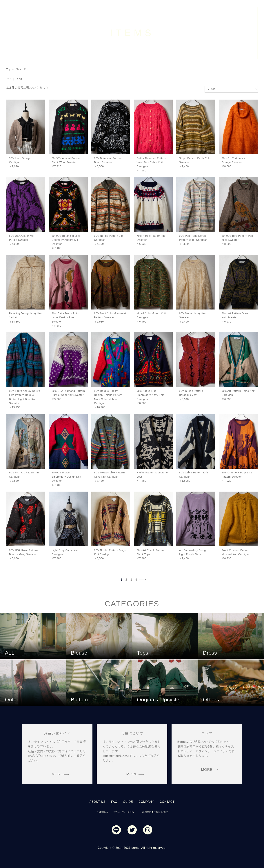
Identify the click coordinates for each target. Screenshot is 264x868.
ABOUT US (98, 802)
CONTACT (167, 802)
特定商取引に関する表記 (155, 812)
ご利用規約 (102, 812)
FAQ (114, 802)
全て (9, 79)
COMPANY (146, 802)
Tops (19, 79)
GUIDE (128, 802)
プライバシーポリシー (125, 812)
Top (9, 69)
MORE (57, 774)
